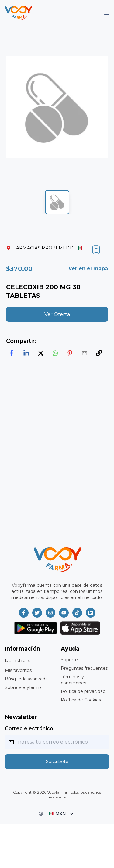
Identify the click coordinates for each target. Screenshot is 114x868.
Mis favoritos (18, 670)
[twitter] (41, 353)
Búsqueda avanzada (26, 679)
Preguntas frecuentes (84, 668)
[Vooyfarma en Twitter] (37, 613)
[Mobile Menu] (107, 13)
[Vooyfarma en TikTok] (77, 613)
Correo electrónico (29, 728)
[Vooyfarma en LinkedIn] (91, 613)
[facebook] (12, 353)
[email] (85, 353)
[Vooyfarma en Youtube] (64, 613)
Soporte (69, 660)
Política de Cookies (81, 700)
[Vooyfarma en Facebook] (24, 613)
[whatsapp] (55, 353)
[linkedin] (26, 353)
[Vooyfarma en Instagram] (50, 613)
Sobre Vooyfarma (23, 687)
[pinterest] (70, 353)
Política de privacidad (83, 691)
